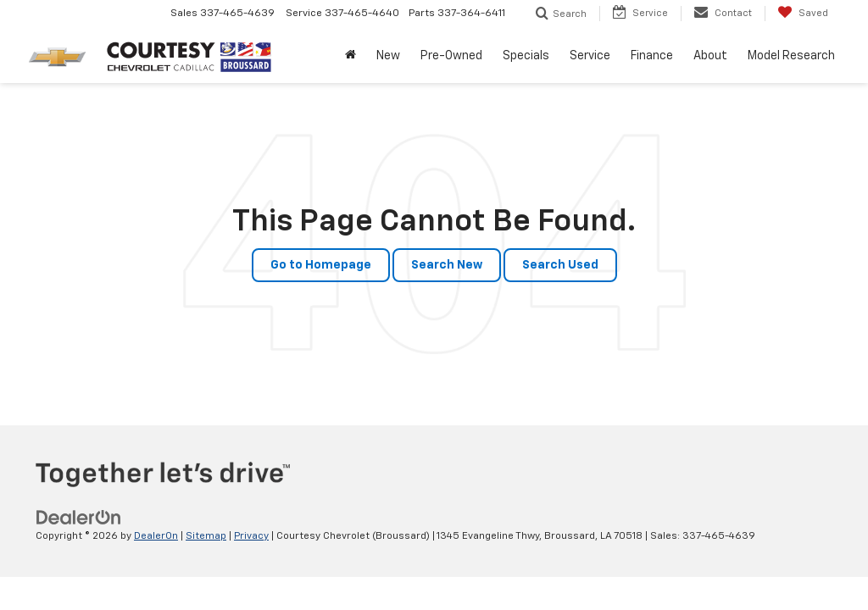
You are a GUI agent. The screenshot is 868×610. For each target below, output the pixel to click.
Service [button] (590, 56)
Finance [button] (652, 56)
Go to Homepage (321, 265)
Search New (447, 265)
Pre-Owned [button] (451, 56)
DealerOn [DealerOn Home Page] (156, 536)
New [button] (388, 56)
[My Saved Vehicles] (803, 14)
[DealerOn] (79, 518)
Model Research (791, 56)
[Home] (351, 56)
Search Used (560, 265)
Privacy (251, 536)
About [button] (710, 56)
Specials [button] (526, 56)
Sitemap (206, 536)
